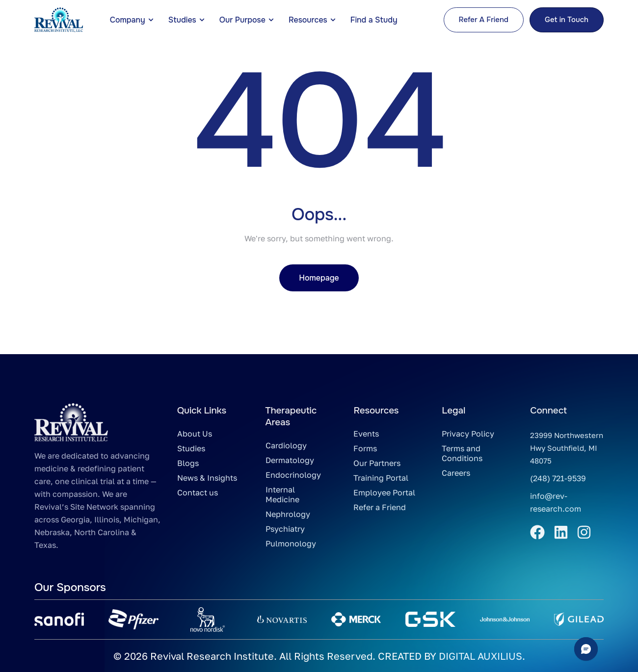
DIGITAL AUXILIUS (480, 656)
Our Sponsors (70, 588)
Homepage (319, 278)
